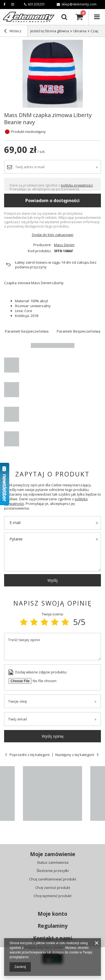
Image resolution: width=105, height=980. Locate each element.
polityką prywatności (77, 185)
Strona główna (57, 31)
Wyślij (52, 580)
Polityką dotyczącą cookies (44, 948)
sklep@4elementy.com (77, 4)
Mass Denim (64, 245)
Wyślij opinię (53, 736)
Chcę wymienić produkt (52, 896)
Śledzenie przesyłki (53, 871)
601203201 (34, 4)
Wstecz (13, 31)
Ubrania (80, 31)
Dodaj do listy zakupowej (53, 235)
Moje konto (52, 914)
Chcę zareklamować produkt (53, 879)
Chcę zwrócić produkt (53, 888)
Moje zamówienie (53, 854)
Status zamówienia (53, 863)
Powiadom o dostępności (52, 200)
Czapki (96, 31)
